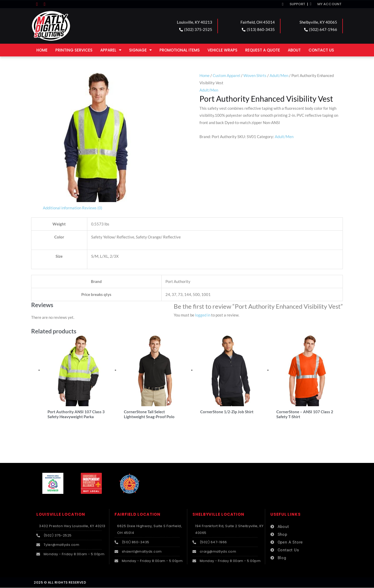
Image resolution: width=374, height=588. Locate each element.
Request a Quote (263, 50)
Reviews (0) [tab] (92, 208)
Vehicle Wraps (222, 50)
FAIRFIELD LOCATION (138, 515)
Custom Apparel (226, 75)
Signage (140, 50)
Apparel (111, 50)
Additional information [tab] (62, 208)
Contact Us (321, 50)
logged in (203, 315)
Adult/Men (279, 75)
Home (42, 50)
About (294, 50)
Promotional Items (180, 50)
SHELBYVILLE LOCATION (218, 515)
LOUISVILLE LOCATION (61, 515)
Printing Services (74, 50)
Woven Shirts (255, 75)
